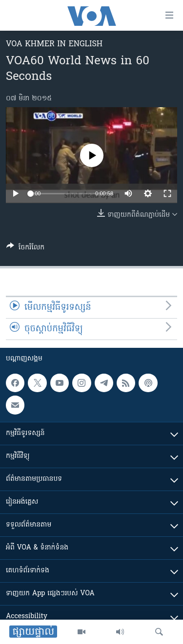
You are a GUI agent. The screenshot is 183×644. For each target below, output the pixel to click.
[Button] (25, 249)
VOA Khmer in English (54, 44)
